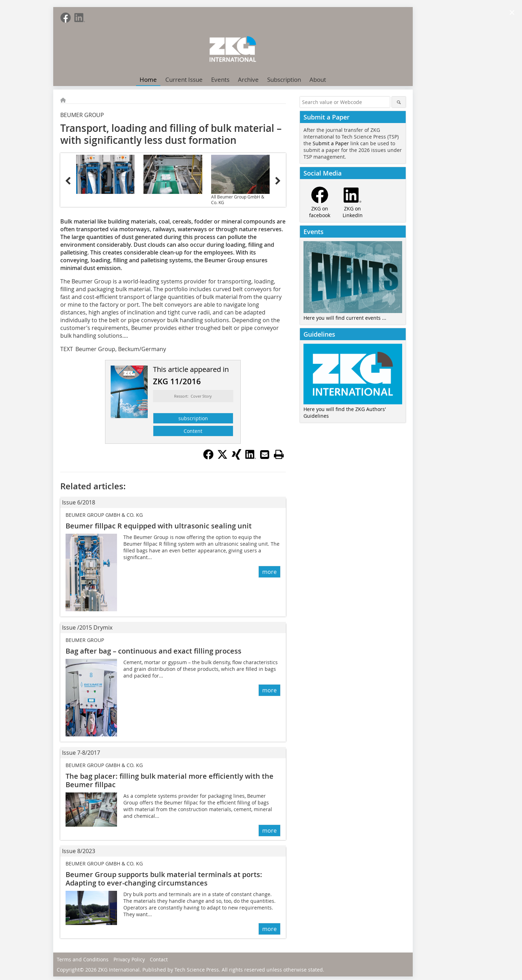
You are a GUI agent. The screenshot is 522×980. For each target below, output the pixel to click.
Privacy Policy (129, 959)
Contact (159, 959)
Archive (248, 79)
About (318, 79)
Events (220, 79)
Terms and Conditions (83, 959)
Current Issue (184, 79)
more (269, 572)
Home (148, 79)
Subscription (284, 79)
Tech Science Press (197, 970)
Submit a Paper (331, 143)
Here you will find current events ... (345, 318)
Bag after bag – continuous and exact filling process (153, 651)
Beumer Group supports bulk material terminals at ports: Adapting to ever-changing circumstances (164, 879)
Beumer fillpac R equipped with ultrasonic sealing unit (159, 526)
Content (193, 431)
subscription (193, 418)
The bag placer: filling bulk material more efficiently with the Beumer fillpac (170, 780)
